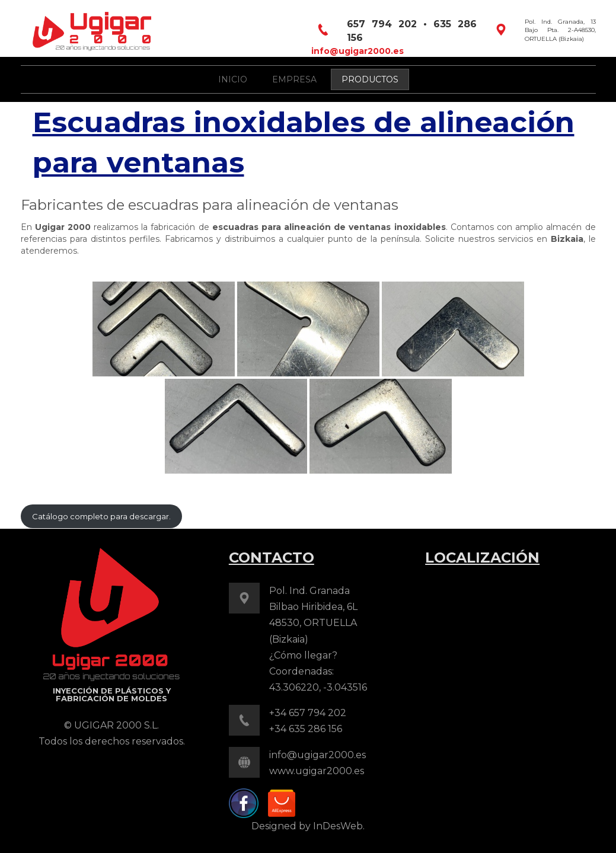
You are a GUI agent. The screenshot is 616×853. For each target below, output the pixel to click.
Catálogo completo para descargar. (101, 516)
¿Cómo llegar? (303, 655)
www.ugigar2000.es (317, 771)
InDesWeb (338, 826)
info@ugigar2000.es (358, 51)
